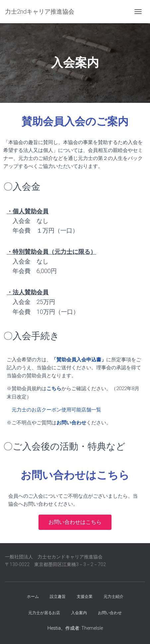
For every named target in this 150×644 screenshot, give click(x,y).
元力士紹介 (113, 597)
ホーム (33, 597)
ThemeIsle (92, 628)
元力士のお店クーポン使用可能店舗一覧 (56, 410)
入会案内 (79, 613)
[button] (75, 522)
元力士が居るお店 (44, 613)
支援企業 (85, 597)
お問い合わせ (110, 613)
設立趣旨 (58, 597)
